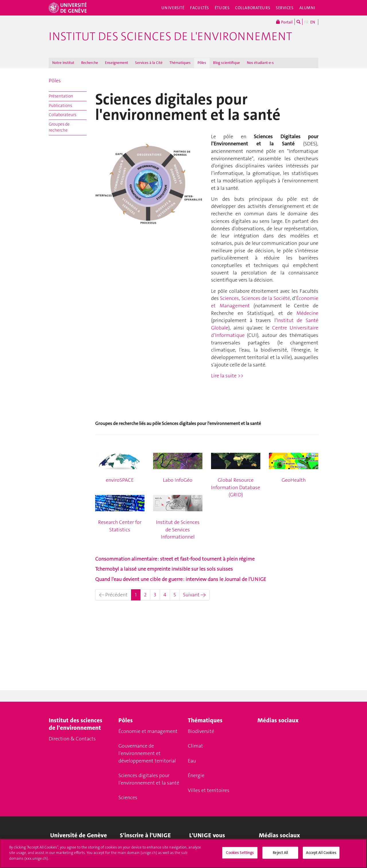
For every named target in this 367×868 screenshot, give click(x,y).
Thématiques (180, 63)
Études (222, 8)
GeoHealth (294, 480)
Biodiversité (201, 731)
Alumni (307, 8)
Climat (195, 746)
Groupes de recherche (59, 127)
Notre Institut (63, 63)
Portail (284, 22)
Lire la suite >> (227, 376)
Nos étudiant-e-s (260, 63)
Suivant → (194, 595)
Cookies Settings (240, 856)
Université (173, 8)
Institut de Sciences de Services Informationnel (178, 529)
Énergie (196, 775)
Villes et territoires (209, 790)
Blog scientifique (227, 63)
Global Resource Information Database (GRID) (236, 487)
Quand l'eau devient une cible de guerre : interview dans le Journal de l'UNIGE (181, 579)
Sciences (229, 298)
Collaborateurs (253, 8)
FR (306, 22)
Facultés (200, 8)
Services (285, 8)
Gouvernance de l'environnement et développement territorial (147, 753)
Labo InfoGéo (178, 480)
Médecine (307, 313)
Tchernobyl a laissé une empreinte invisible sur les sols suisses (164, 569)
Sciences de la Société (266, 298)
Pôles (202, 63)
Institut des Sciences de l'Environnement (170, 36)
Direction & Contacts (72, 739)
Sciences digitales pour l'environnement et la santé (149, 779)
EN (313, 22)
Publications (60, 106)
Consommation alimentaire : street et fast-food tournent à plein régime (175, 559)
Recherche (90, 63)
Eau (192, 761)
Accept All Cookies (321, 856)
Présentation (61, 96)
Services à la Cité (149, 63)
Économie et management (148, 731)
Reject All (280, 856)
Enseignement (117, 63)
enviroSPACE (120, 480)
